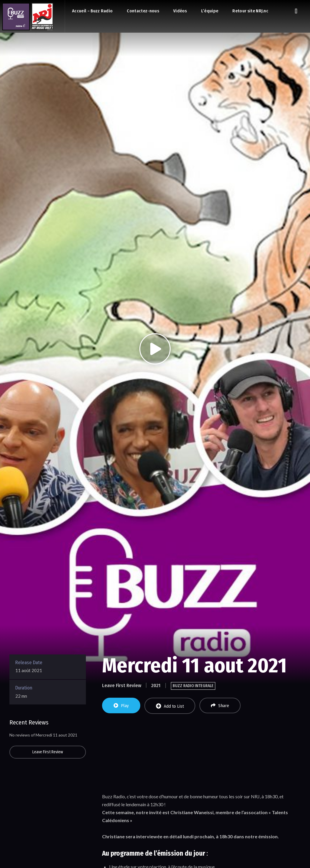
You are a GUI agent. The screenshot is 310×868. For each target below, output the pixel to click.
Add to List (170, 706)
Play (121, 706)
